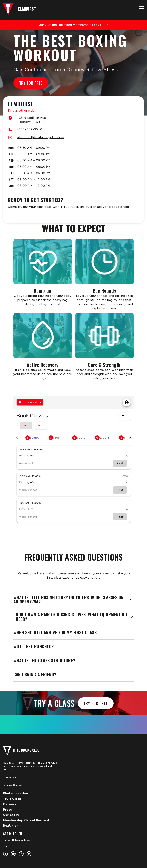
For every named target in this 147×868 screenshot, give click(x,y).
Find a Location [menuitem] (16, 793)
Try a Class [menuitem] (12, 799)
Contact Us (9, 846)
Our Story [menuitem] (11, 815)
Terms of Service (12, 785)
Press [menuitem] (8, 809)
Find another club (21, 110)
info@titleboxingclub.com (18, 840)
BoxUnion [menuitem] (11, 826)
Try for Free (31, 83)
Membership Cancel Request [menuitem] (26, 820)
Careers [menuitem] (10, 804)
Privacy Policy (11, 777)
